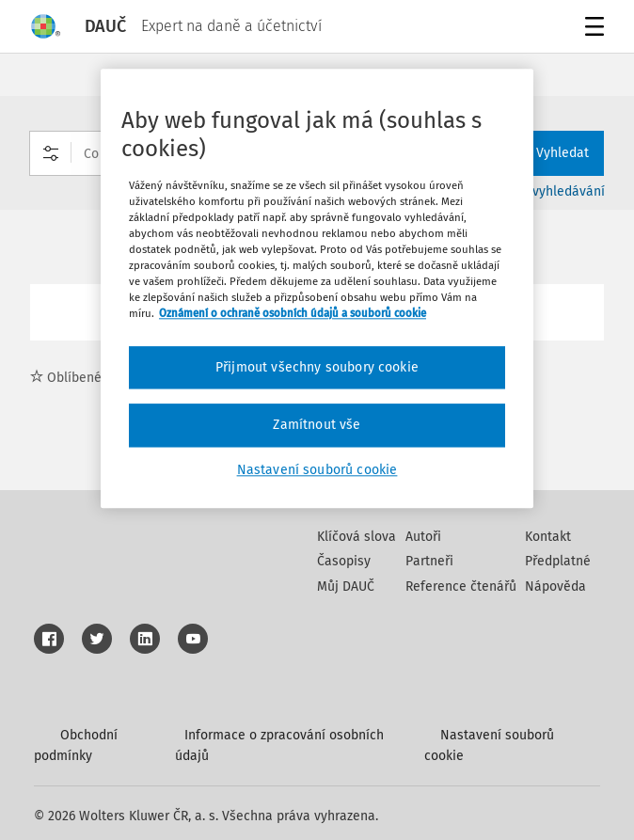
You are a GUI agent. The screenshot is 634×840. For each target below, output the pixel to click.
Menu (591, 29)
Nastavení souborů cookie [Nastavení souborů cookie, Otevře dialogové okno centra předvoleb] (317, 470)
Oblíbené (66, 378)
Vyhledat (551, 153)
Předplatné (558, 561)
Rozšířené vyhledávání (538, 191)
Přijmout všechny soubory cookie (317, 367)
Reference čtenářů (461, 586)
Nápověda (555, 586)
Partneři (429, 561)
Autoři (423, 537)
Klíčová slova (357, 537)
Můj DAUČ (346, 586)
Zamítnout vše (317, 425)
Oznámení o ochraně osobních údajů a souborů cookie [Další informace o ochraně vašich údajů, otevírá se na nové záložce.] (293, 314)
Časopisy (344, 561)
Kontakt (548, 537)
